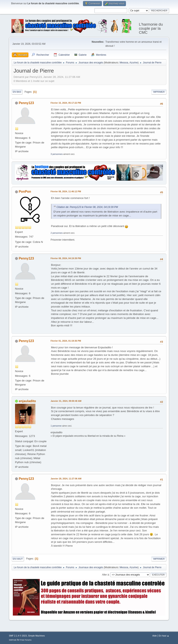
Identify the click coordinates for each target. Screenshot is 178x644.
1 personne (56, 426)
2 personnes (57, 233)
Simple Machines (36, 636)
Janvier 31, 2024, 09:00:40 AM (66, 401)
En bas (17, 92)
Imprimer (159, 92)
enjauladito (27, 401)
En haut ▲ (164, 636)
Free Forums (26, 640)
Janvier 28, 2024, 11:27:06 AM (66, 479)
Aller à (105, 575)
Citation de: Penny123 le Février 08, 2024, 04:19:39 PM (87, 207)
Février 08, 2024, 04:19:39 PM (66, 258)
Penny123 (26, 103)
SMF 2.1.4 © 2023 (18, 636)
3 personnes (57, 154)
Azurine (134, 63)
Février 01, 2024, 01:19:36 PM (66, 341)
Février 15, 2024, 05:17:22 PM (66, 103)
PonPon (25, 192)
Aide (155, 636)
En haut (18, 559)
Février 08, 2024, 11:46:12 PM (66, 191)
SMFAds (13, 640)
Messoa (124, 63)
